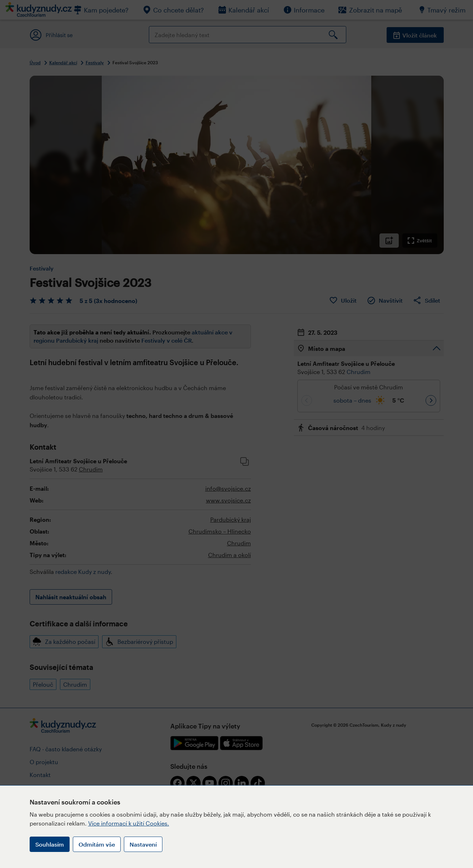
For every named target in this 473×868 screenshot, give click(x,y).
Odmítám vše (97, 844)
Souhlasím (50, 844)
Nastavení (143, 844)
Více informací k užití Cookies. (129, 823)
